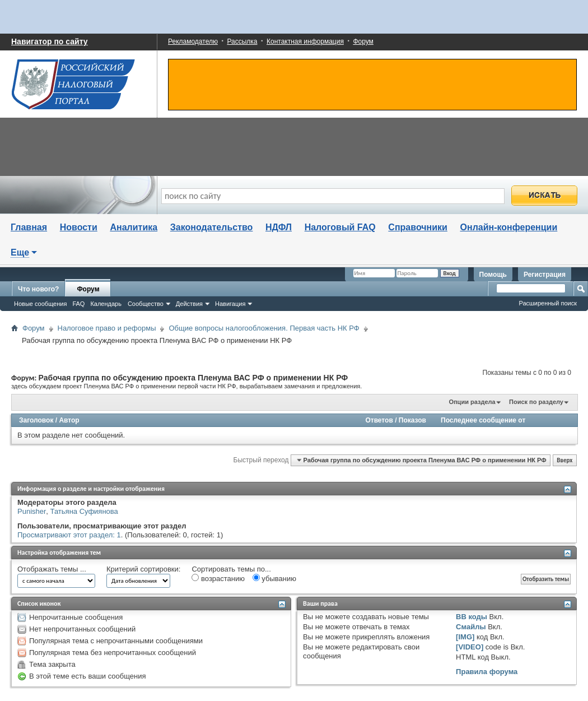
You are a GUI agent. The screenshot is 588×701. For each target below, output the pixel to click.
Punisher (32, 511)
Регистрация (545, 275)
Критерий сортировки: (143, 569)
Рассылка (242, 41)
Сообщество (146, 304)
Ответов (379, 420)
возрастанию (218, 578)
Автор (69, 420)
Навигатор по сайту (50, 41)
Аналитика (134, 227)
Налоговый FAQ (340, 227)
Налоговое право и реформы (107, 328)
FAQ (78, 304)
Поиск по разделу (536, 402)
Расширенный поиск (548, 303)
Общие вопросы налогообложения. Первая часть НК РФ (264, 328)
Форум (363, 41)
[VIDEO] (470, 647)
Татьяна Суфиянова (84, 511)
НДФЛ (279, 227)
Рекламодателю (193, 41)
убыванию (274, 578)
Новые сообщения (40, 304)
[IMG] (465, 637)
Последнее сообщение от (483, 420)
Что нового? (38, 289)
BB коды (472, 617)
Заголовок (36, 420)
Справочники (418, 227)
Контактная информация (305, 41)
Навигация (230, 304)
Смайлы (471, 627)
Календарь (106, 304)
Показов (412, 420)
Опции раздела (472, 402)
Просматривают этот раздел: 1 (69, 535)
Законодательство (212, 227)
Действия (189, 304)
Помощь (493, 275)
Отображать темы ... (52, 569)
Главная (29, 227)
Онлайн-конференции (509, 227)
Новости (79, 227)
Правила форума (487, 672)
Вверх (564, 460)
